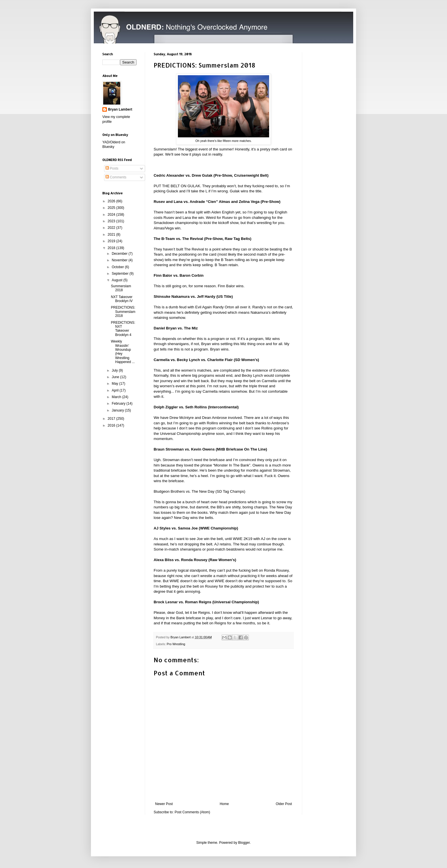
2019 (112, 241)
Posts (112, 168)
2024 (112, 215)
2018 (112, 248)
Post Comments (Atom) (192, 812)
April (116, 390)
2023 (112, 221)
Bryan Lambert (120, 109)
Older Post (284, 804)
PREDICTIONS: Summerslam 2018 (123, 312)
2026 (112, 201)
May (115, 384)
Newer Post (164, 804)
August (118, 280)
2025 (112, 208)
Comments (116, 177)
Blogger (244, 843)
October (118, 267)
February (119, 404)
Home (224, 804)
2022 (112, 228)
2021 (112, 235)
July (115, 370)
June (116, 377)
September (121, 274)
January (118, 410)
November (120, 260)
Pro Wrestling (176, 644)
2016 (112, 425)
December (120, 254)
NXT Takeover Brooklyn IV (122, 299)
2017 (112, 419)
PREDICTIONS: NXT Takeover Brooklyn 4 (123, 329)
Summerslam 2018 (121, 288)
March (117, 397)
